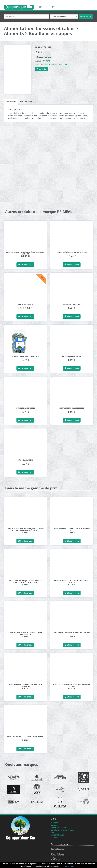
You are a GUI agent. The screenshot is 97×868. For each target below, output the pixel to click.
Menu (55, 7)
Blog (53, 832)
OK (77, 866)
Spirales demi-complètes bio (72, 408)
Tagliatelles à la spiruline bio (25, 356)
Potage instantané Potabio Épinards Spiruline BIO (25, 685)
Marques (54, 825)
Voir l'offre (41, 69)
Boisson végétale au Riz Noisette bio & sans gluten (25, 633)
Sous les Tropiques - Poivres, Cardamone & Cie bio (72, 685)
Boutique (54, 822)
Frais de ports (26, 102)
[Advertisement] (49, 143)
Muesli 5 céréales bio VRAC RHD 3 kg (72, 252)
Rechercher (86, 16)
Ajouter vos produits (58, 827)
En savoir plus (67, 866)
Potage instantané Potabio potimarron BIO (72, 529)
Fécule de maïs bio (25, 304)
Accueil (43, 7)
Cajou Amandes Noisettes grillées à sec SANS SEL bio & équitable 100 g (25, 581)
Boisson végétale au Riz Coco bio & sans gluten (72, 581)
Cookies (54, 837)
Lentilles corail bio (72, 304)
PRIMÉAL (47, 61)
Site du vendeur (25, 265)
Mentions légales (57, 835)
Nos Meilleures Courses (55, 65)
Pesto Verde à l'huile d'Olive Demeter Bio (72, 633)
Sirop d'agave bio (25, 460)
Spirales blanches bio (25, 408)
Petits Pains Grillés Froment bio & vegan (25, 736)
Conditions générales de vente (62, 830)
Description (11, 102)
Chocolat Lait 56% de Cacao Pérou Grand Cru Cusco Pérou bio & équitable (25, 529)
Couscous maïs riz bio (72, 356)
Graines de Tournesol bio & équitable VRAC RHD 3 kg (25, 253)
